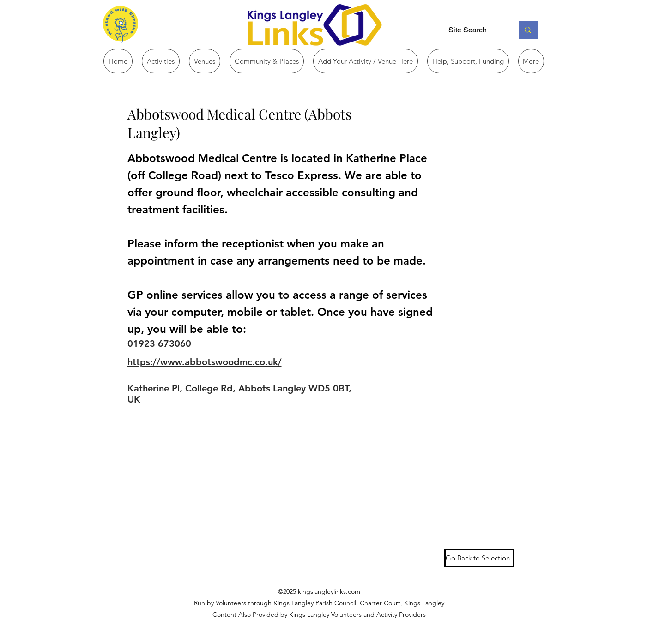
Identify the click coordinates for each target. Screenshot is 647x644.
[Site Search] (468, 30)
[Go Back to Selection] (479, 558)
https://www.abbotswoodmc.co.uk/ (205, 362)
